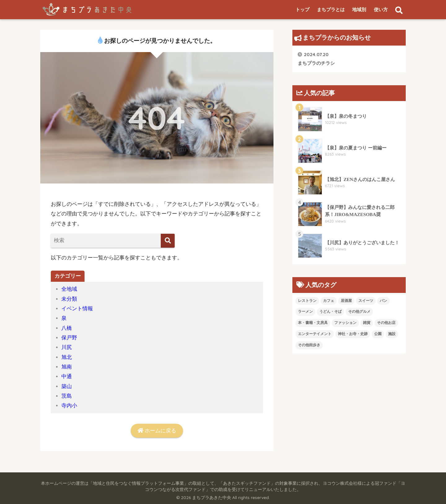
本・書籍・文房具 (313, 323)
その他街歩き (309, 345)
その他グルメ (359, 312)
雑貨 (367, 323)
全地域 (69, 289)
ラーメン (305, 312)
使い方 (381, 10)
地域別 (359, 10)
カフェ (329, 301)
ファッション (345, 323)
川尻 (67, 347)
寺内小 (69, 406)
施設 (392, 334)
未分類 (69, 299)
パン (383, 301)
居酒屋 (346, 301)
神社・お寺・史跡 (353, 334)
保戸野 (69, 338)
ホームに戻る (157, 431)
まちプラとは (331, 10)
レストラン (307, 301)
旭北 (67, 357)
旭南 (67, 367)
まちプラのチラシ (316, 58)
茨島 (67, 396)
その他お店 (386, 323)
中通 (67, 376)
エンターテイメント (315, 334)
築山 (67, 386)
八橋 (67, 328)
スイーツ (366, 301)
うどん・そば (330, 312)
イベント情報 (77, 309)
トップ (302, 10)
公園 (378, 334)
